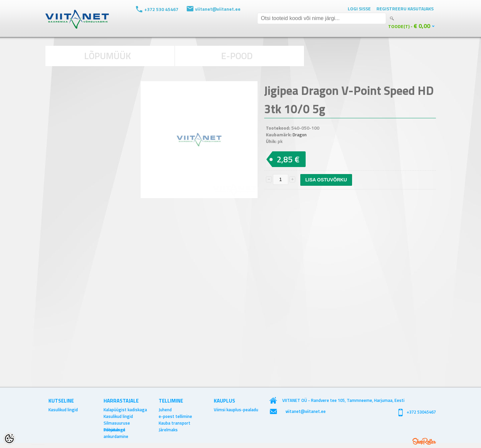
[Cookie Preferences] (9, 439)
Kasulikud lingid (63, 410)
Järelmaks (168, 430)
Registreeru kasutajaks (405, 9)
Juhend (165, 410)
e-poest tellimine (175, 416)
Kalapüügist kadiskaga (125, 410)
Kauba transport (175, 423)
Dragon (300, 135)
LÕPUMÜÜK (108, 56)
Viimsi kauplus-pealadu (236, 410)
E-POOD (237, 56)
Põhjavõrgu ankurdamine (116, 430)
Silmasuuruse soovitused (117, 423)
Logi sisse (359, 9)
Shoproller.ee (424, 441)
